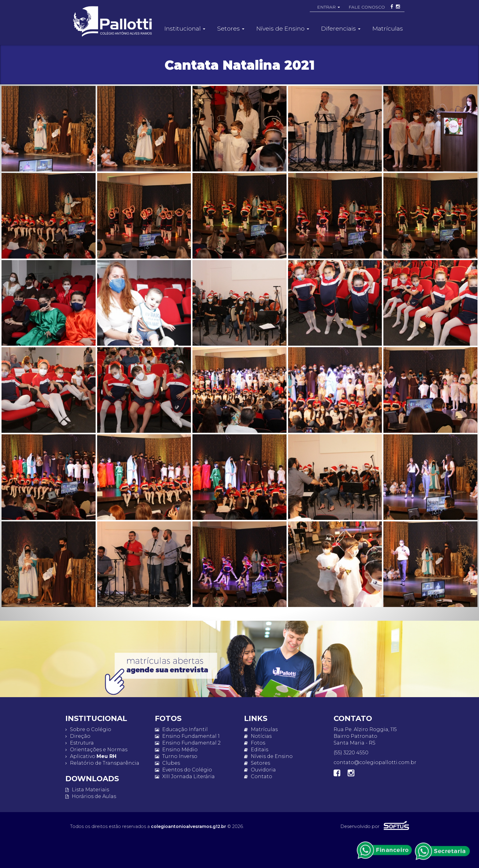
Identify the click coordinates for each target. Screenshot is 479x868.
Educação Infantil (181, 729)
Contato (258, 776)
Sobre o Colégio (88, 729)
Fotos (255, 743)
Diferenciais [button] (341, 28)
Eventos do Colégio (183, 770)
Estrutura (80, 743)
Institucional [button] (185, 28)
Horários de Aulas (91, 796)
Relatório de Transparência (102, 763)
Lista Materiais (87, 790)
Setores (257, 763)
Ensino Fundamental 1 (187, 736)
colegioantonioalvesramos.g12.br (188, 826)
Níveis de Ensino (268, 756)
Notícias (258, 736)
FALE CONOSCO (367, 7)
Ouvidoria (260, 770)
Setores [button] (231, 28)
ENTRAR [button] (329, 7)
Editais (256, 750)
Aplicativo (91, 756)
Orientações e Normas (96, 750)
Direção (78, 736)
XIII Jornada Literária (185, 776)
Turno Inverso (176, 756)
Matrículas (388, 28)
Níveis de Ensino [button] (283, 28)
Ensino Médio (176, 750)
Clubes (167, 763)
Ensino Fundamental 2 (188, 743)
